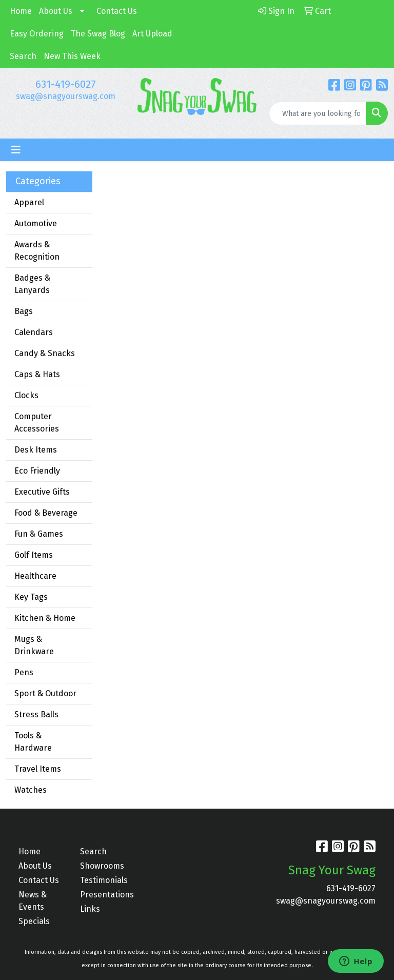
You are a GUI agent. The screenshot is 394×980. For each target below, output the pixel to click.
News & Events (33, 901)
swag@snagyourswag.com (66, 96)
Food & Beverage (46, 513)
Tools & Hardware (33, 742)
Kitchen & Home (45, 618)
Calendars (34, 332)
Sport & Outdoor (45, 693)
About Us (56, 11)
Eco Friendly (37, 471)
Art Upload (152, 34)
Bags (24, 311)
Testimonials (104, 880)
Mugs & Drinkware (34, 645)
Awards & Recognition (37, 251)
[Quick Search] (318, 113)
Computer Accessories (37, 423)
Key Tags (31, 597)
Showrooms (102, 866)
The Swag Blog (98, 34)
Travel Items (38, 769)
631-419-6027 (66, 84)
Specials (34, 921)
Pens (24, 672)
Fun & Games (39, 534)
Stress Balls (36, 714)
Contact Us (117, 11)
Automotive (36, 223)
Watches (31, 790)
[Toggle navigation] (16, 150)
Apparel (29, 202)
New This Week (72, 56)
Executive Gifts (42, 492)
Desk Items (36, 450)
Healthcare (35, 576)
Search (23, 56)
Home (21, 11)
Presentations (105, 895)
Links (90, 909)
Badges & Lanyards (32, 284)
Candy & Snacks (45, 353)
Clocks (26, 395)
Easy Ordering (37, 34)
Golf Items (34, 555)
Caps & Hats (37, 374)
